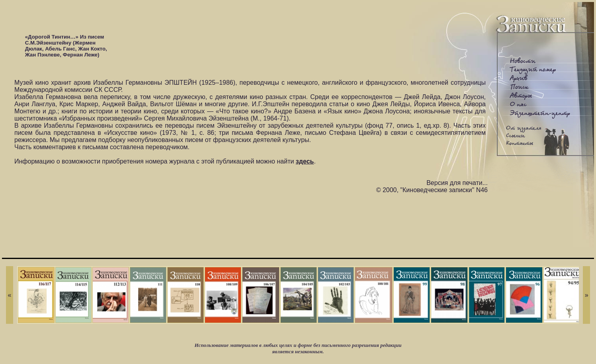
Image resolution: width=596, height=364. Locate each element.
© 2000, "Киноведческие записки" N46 (432, 190)
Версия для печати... (457, 183)
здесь (305, 161)
